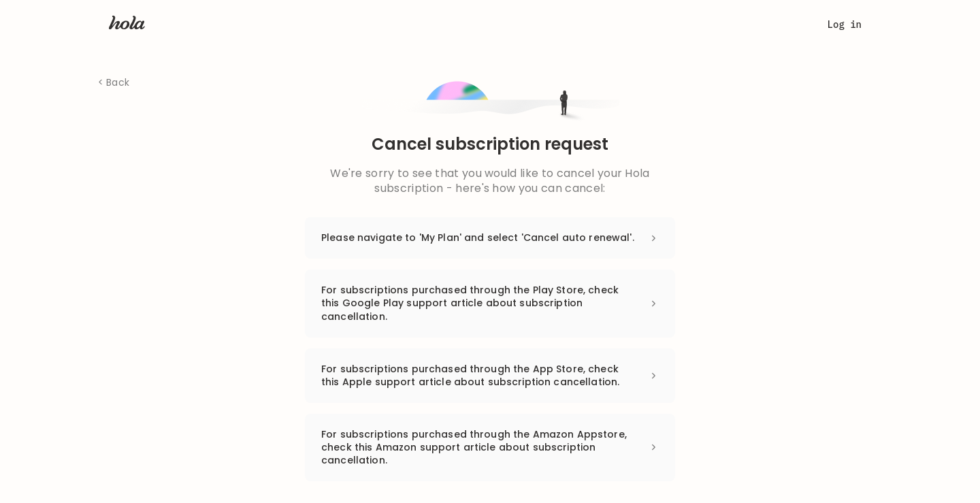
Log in (845, 25)
